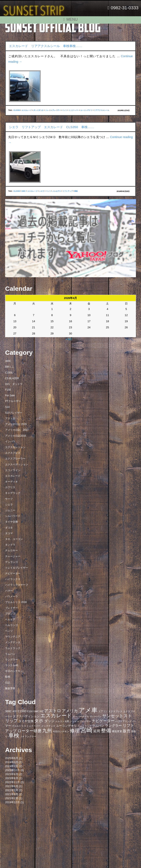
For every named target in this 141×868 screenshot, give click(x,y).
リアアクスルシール (102, 110)
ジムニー (10, 510)
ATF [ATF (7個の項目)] (15, 711)
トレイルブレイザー (53, 110)
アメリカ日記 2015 (16, 424)
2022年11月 (12, 782)
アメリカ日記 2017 (17, 430)
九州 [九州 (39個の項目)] (47, 731)
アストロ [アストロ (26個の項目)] (53, 711)
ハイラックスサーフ (17, 585)
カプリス (10, 487)
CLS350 (17, 110)
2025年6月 (12, 758)
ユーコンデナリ (86, 110)
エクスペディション (17, 465)
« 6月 (69, 339)
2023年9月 (12, 774)
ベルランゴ (11, 625)
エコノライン (13, 470)
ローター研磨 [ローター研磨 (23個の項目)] (29, 731)
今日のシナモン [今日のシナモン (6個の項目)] (61, 731)
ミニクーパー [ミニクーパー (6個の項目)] (34, 726)
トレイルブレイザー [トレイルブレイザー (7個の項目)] (80, 721)
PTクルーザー (13, 401)
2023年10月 (12, 770)
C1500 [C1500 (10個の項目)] (22, 711)
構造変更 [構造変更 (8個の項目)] (117, 731)
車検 (76, 191)
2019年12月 (12, 802)
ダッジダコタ (38, 110)
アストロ (10, 418)
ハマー (9, 591)
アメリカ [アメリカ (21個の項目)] (70, 711)
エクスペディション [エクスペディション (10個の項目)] (26, 716)
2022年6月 (12, 786)
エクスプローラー (15, 459)
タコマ (9, 533)
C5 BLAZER (12, 378)
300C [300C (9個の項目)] (8, 711)
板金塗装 (10, 688)
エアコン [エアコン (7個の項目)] (103, 711)
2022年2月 (12, 790)
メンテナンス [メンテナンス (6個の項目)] (48, 726)
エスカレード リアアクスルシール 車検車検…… (46, 46)
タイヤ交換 (11, 522)
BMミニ (10, 367)
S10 (7, 407)
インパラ (10, 441)
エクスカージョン (15, 447)
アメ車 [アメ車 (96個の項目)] (88, 710)
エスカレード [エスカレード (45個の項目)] (56, 715)
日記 (8, 683)
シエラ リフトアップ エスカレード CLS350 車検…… (52, 127)
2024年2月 (12, 766)
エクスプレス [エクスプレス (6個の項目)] (115, 711)
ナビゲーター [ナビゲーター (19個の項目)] (103, 721)
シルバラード (13, 516)
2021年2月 (12, 798)
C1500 (9, 373)
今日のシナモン (14, 671)
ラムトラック (13, 648)
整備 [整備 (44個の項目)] (106, 731)
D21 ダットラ (14, 384)
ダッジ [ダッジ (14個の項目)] (49, 721)
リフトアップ (68, 191)
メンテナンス (13, 642)
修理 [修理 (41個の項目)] (75, 731)
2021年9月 (12, 794)
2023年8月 (12, 778)
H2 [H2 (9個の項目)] (41, 711)
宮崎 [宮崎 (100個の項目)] (87, 730)
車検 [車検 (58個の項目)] (14, 735)
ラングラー (11, 660)
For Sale (10, 395)
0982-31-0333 (123, 8)
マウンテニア (13, 637)
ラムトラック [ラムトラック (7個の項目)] (85, 726)
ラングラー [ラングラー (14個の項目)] (113, 725)
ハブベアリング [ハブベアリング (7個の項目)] (124, 721)
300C (8, 361)
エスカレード (27, 110)
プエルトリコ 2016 (16, 602)
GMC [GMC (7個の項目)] (36, 711)
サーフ (9, 499)
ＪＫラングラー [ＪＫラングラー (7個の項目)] (28, 736)
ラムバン (10, 654)
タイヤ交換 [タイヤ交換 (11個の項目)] (26, 721)
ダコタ (9, 528)
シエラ (42, 191)
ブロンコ (10, 614)
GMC (24, 191)
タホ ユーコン (14, 539)
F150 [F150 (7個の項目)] (30, 711)
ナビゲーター (13, 573)
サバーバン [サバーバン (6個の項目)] (96, 716)
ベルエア (10, 619)
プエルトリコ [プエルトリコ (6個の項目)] (19, 726)
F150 (8, 390)
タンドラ (10, 545)
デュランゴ (11, 562)
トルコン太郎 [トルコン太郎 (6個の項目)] (62, 721)
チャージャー (13, 556)
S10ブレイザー (14, 413)
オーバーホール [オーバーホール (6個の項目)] (81, 716)
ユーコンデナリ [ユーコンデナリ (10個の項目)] (66, 726)
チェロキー (11, 550)
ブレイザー (11, 608)
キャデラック (13, 493)
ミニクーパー (74, 110)
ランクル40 (12, 665)
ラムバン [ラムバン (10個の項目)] (98, 726)
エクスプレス (13, 453)
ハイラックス (13, 579)
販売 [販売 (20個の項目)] (127, 731)
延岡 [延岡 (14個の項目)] (97, 731)
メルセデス (57, 191)
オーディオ (11, 482)
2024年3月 (12, 762)
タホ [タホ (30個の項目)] (39, 721)
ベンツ (64, 110)
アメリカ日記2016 (16, 436)
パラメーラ (11, 596)
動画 (8, 677)
